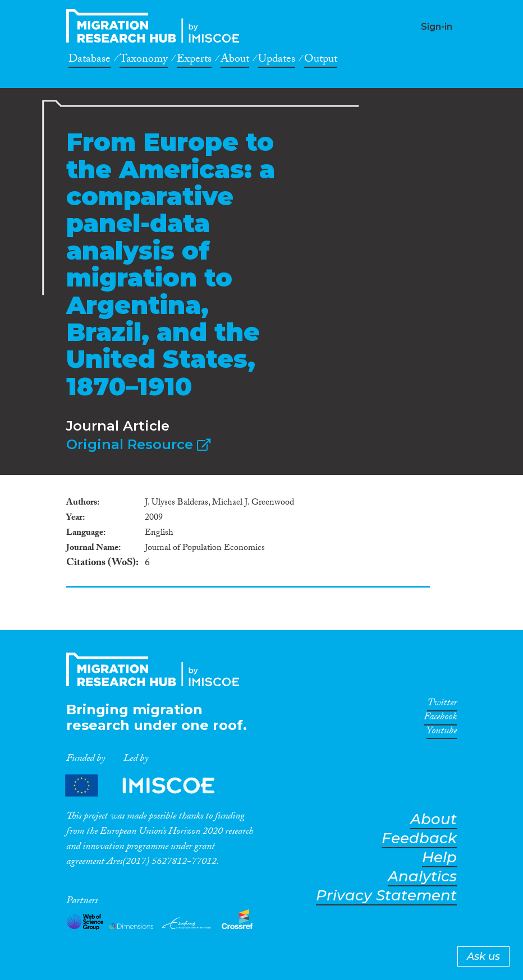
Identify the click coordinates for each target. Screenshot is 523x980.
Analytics (422, 877)
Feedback (419, 838)
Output (321, 61)
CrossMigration (156, 26)
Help (439, 857)
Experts (194, 61)
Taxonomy (144, 61)
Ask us (483, 956)
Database (90, 61)
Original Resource (138, 444)
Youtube (442, 733)
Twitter (442, 705)
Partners (149, 785)
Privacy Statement (386, 896)
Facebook (440, 719)
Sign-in (437, 27)
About (235, 61)
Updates (277, 61)
